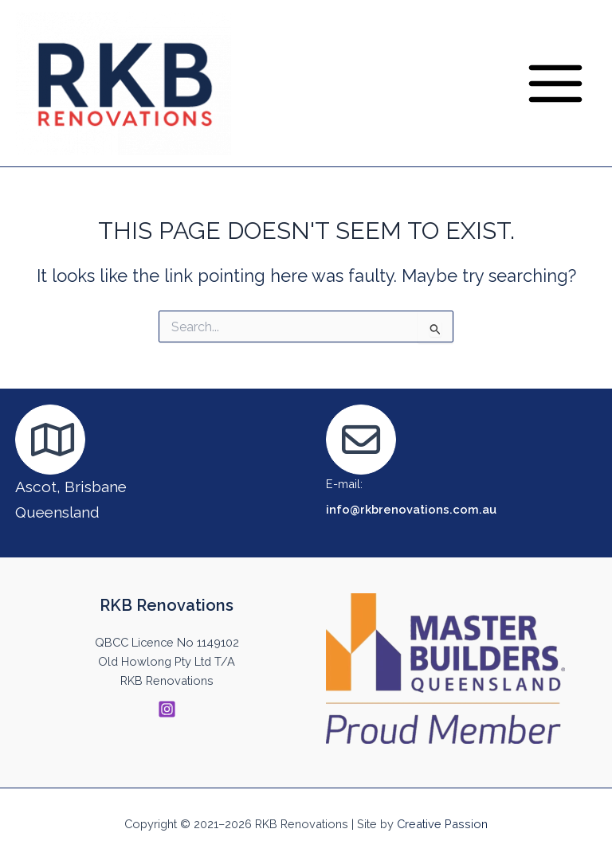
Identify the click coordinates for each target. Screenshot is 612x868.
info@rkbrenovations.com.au (411, 509)
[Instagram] (167, 709)
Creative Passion (442, 824)
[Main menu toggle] (555, 84)
